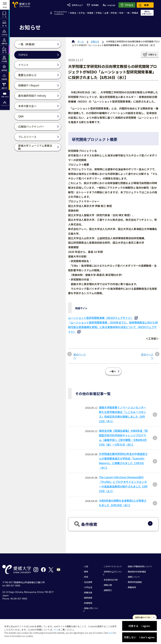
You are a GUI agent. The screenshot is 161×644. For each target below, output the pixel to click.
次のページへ (147, 356)
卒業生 (99, 13)
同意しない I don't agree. (140, 637)
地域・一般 (124, 13)
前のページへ (80, 356)
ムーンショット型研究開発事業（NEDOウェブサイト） (101, 318)
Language (109, 5)
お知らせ (95, 41)
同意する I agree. (139, 626)
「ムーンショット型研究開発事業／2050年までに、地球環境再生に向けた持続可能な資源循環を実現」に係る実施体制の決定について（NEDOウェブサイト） (113, 327)
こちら (55, 630)
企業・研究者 (111, 13)
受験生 (73, 13)
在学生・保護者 (86, 13)
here (111, 633)
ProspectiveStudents (61, 13)
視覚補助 (93, 5)
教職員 (135, 13)
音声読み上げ (75, 5)
